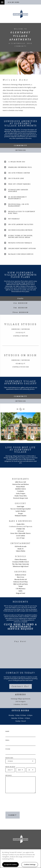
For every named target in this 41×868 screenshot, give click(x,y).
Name (7, 731)
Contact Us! (21, 686)
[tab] (20, 299)
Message (9, 775)
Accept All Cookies (10, 864)
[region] (20, 859)
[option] (20, 427)
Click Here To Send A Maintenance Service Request (20, 627)
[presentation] (18, 804)
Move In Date (10, 767)
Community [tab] (20, 146)
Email (7, 740)
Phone (8, 749)
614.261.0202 (14, 2)
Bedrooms (9, 758)
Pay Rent (20, 641)
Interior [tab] (20, 150)
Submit (13, 815)
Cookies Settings (30, 864)
